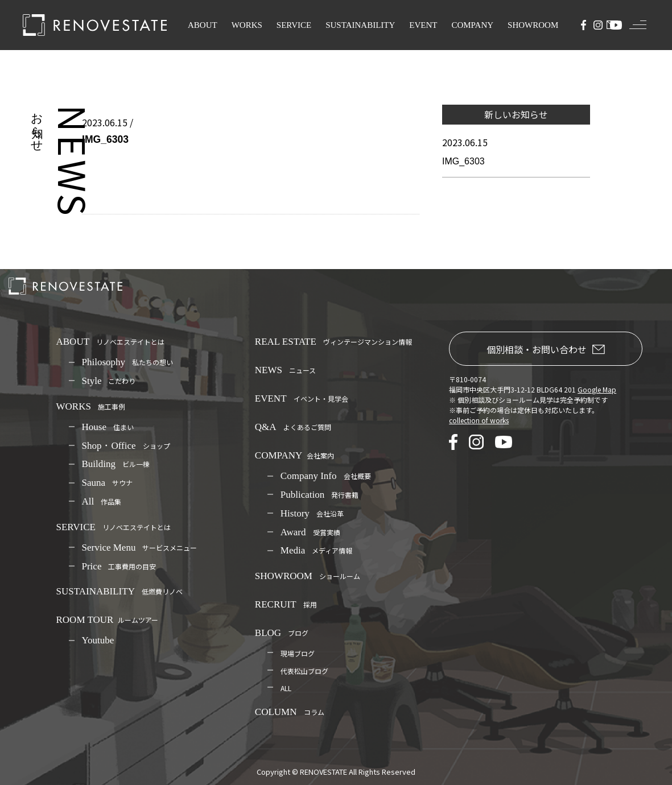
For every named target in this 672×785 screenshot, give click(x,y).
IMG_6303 (463, 161)
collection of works (479, 420)
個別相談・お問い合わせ (546, 349)
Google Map (597, 389)
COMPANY (472, 25)
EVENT (423, 25)
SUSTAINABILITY (360, 25)
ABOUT (203, 25)
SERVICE (294, 25)
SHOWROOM (533, 25)
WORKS (247, 25)
